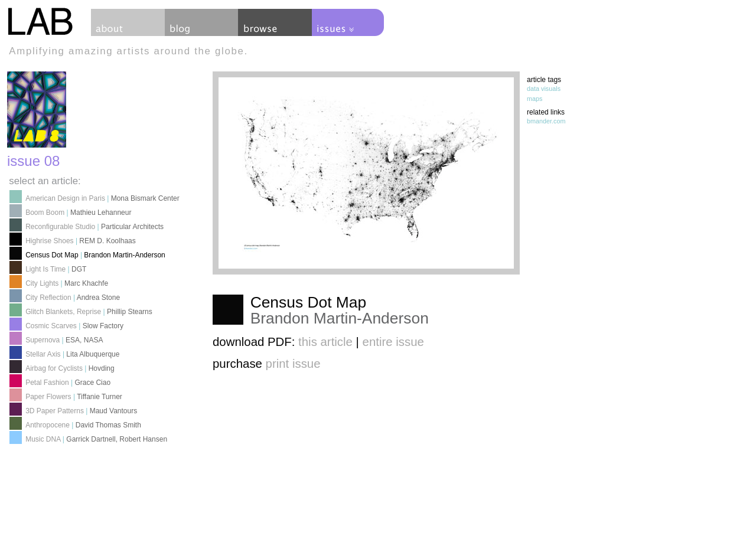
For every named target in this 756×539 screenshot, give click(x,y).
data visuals (544, 89)
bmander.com (546, 121)
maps (535, 99)
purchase (267, 364)
